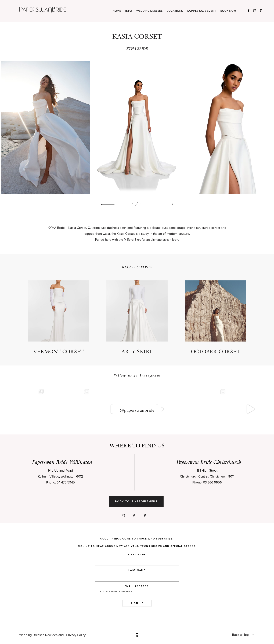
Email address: (137, 591)
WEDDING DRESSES (149, 11)
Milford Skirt (132, 240)
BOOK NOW (228, 11)
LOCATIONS (175, 11)
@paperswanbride (137, 410)
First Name (137, 555)
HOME (117, 11)
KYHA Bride (56, 228)
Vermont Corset (58, 318)
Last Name (137, 570)
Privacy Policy (76, 635)
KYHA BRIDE (137, 49)
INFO (129, 11)
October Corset (216, 318)
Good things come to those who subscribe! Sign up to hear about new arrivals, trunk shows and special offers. (137, 542)
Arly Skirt (137, 318)
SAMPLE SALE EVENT (202, 11)
